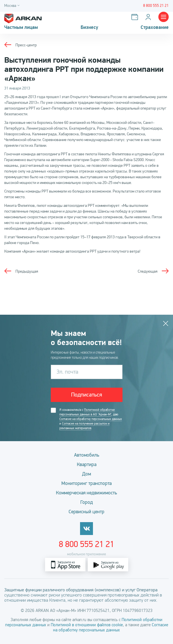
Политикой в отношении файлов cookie (87, 625)
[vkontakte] (87, 529)
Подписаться (87, 395)
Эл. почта (67, 372)
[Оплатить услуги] (136, 17)
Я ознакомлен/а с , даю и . (91, 419)
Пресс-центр (26, 45)
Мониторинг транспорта (87, 483)
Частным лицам (21, 27)
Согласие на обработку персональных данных (91, 419)
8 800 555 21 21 (87, 544)
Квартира (87, 464)
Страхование (155, 27)
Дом (87, 474)
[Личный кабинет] (149, 17)
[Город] (13, 6)
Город (87, 502)
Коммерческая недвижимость (87, 493)
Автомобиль (87, 455)
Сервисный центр (87, 512)
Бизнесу (89, 27)
